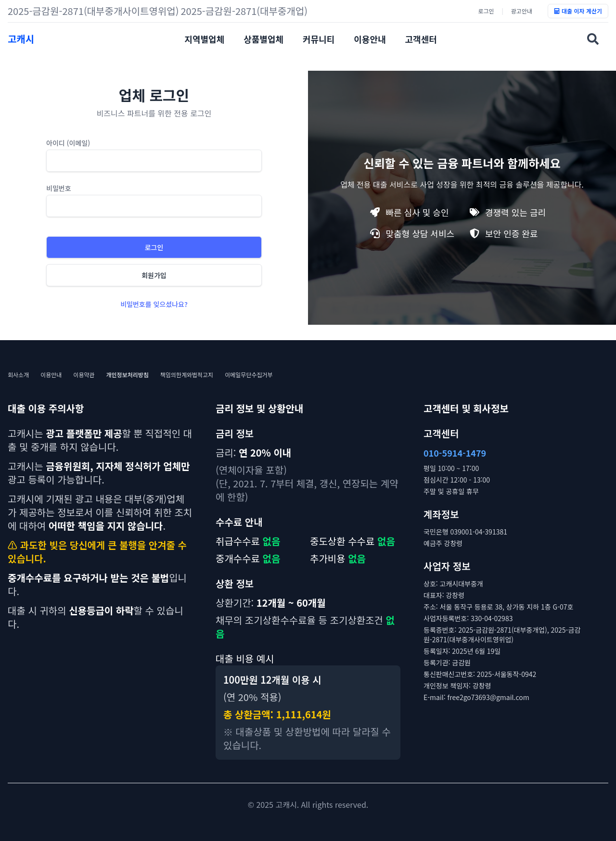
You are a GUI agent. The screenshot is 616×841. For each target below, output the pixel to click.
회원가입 (154, 275)
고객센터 (421, 39)
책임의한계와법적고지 (187, 375)
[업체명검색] (593, 39)
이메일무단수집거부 (249, 375)
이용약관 (84, 375)
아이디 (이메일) (68, 143)
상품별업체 (263, 39)
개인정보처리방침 (128, 375)
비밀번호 (59, 188)
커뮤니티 (319, 39)
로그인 (486, 11)
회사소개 (18, 375)
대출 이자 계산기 (578, 11)
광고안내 (522, 11)
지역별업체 (204, 39)
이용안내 (370, 39)
